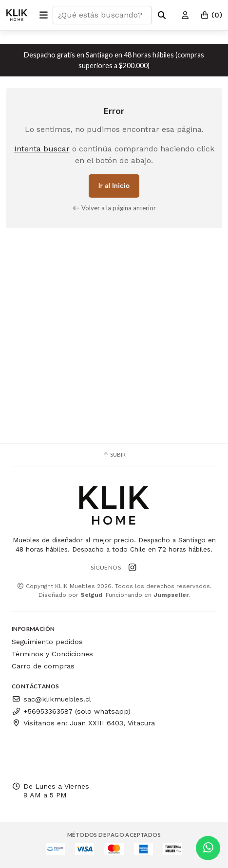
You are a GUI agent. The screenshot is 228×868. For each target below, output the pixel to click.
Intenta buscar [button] (42, 149)
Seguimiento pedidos (47, 642)
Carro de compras (43, 666)
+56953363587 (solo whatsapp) (71, 711)
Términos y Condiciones (52, 654)
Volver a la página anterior (114, 208)
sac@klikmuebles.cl (51, 699)
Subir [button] (114, 454)
